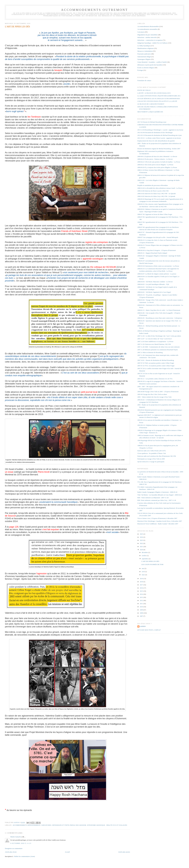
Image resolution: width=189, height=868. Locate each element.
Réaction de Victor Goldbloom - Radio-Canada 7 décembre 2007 (158, 524)
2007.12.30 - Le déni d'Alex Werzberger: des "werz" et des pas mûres (159, 336)
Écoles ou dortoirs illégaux (146, 68)
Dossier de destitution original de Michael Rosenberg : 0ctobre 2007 (159, 149)
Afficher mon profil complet (149, 630)
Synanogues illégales (144, 59)
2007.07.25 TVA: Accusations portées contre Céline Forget (156, 366)
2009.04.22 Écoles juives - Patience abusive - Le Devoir (155, 159)
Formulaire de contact (144, 80)
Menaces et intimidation (145, 51)
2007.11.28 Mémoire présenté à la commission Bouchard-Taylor (158, 350)
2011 (142, 604)
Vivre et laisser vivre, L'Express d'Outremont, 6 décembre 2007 (157, 518)
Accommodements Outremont (95, 10)
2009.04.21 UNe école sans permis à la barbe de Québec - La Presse (159, 162)
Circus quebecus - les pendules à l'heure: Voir (152, 453)
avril (143, 572)
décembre (145, 552)
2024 (142, 537)
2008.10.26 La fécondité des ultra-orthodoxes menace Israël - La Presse (160, 188)
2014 (142, 594)
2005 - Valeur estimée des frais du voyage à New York (154, 397)
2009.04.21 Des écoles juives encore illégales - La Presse (155, 165)
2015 (142, 591)
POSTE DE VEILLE (144, 90)
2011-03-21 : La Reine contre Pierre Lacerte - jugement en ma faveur (159, 138)
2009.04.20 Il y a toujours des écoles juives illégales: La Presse (157, 167)
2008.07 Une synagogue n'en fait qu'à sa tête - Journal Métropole (158, 237)
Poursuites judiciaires (144, 54)
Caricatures (46, 825)
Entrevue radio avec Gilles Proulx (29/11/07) (152, 451)
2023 (142, 540)
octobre (144, 556)
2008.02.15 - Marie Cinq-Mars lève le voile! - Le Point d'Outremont (159, 310)
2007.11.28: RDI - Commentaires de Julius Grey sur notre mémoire (159, 347)
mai (143, 568)
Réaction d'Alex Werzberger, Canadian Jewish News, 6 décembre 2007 (160, 521)
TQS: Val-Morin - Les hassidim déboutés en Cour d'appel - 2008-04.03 (160, 495)
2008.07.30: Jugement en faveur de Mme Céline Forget (155, 214)
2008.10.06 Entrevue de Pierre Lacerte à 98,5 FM (153, 191)
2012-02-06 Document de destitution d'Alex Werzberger (155, 132)
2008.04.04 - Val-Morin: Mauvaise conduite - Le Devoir (155, 282)
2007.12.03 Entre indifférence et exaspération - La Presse (155, 341)
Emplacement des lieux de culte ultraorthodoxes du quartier (156, 141)
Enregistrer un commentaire (14, 848)
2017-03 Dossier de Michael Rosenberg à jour (152, 122)
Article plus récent (11, 852)
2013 (142, 597)
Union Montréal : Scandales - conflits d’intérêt (152, 62)
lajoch (143, 626)
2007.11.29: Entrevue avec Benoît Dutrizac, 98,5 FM (154, 344)
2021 (142, 547)
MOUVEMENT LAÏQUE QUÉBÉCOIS (150, 112)
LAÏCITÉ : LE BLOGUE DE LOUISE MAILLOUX (154, 93)
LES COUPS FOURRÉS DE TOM (152, 564)
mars (143, 575)
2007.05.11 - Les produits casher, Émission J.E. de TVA (155, 379)
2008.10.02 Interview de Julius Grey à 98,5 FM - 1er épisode (157, 194)
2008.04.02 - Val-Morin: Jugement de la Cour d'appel (154, 292)
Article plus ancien (124, 852)
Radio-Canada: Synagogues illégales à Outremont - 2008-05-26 (157, 492)
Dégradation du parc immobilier (147, 35)
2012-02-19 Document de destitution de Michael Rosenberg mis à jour (160, 135)
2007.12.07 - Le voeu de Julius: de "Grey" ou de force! (155, 339)
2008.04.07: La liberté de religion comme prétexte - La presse (157, 274)
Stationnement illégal (144, 57)
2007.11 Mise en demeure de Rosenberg (150, 352)
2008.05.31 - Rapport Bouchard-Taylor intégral (152, 253)
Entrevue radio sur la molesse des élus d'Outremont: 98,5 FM (157, 456)
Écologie (140, 70)
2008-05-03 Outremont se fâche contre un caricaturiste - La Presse (158, 266)
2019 (142, 579)
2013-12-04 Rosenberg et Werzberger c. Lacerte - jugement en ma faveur (160, 130)
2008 (142, 613)
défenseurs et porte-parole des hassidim (69, 825)
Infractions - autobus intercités (147, 37)
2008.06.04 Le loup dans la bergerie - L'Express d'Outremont (157, 250)
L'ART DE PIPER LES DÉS (150, 561)
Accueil (67, 852)
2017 (142, 585)
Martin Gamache (16, 837)
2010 (142, 607)
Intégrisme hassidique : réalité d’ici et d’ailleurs (107, 825)
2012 (142, 600)
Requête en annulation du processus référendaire (153, 185)
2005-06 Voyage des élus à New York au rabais (152, 394)
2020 (142, 550)
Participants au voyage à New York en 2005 (151, 459)
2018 (142, 582)
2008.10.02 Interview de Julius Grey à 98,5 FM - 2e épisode (156, 196)
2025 (142, 534)
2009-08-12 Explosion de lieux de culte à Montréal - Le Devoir (157, 156)
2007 (142, 616)
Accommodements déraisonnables (27, 825)
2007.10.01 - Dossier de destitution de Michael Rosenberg (156, 360)
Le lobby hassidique (144, 46)
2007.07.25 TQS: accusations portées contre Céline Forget (156, 363)
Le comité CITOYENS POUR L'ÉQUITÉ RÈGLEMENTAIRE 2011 (159, 96)
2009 (142, 610)
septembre (145, 559)
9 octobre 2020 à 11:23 (21, 843)
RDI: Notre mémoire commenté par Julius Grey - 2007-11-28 (157, 500)
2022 (142, 543)
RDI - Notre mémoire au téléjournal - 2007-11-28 (153, 498)
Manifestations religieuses (146, 48)
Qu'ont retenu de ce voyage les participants (151, 462)
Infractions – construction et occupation (150, 40)
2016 (142, 588)
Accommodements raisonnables (147, 29)
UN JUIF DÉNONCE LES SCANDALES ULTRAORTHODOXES (159, 99)
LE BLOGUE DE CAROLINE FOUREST (151, 104)
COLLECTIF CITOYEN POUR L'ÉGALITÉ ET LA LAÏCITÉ (157, 101)
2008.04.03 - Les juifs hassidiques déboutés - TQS (153, 284)
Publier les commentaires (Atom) (24, 856)
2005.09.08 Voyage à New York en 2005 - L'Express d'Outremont (158, 392)
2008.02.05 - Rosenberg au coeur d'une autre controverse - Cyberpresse (160, 318)
